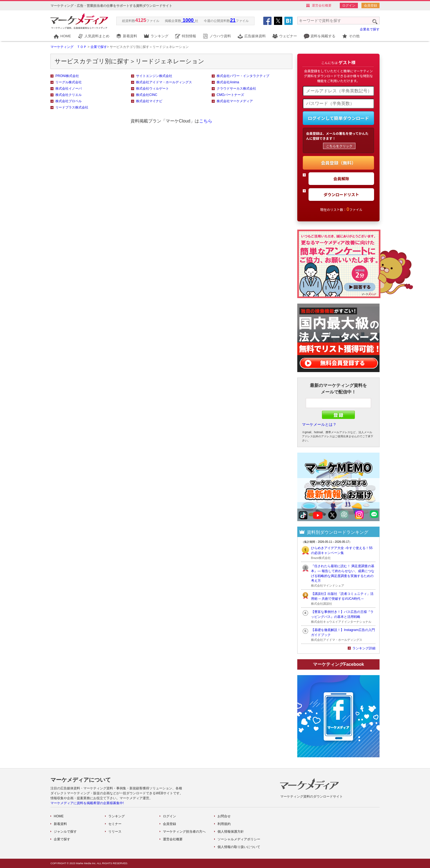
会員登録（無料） (338, 163)
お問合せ (224, 816)
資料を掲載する (323, 36)
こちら (206, 121)
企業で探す (99, 47)
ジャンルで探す (65, 832)
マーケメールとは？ (319, 424)
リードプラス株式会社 (72, 107)
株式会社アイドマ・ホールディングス (164, 82)
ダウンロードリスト (341, 194)
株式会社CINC (147, 95)
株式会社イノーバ (69, 88)
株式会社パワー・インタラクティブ (243, 76)
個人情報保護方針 (231, 832)
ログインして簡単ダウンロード (338, 118)
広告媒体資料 (255, 36)
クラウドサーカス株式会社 (236, 88)
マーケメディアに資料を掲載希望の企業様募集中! (87, 803)
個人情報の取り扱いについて (239, 847)
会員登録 (370, 5)
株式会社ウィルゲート (152, 88)
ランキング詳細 (364, 648)
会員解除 (341, 179)
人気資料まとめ (97, 36)
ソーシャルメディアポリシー (239, 839)
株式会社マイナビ (149, 101)
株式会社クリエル (69, 95)
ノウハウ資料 (220, 36)
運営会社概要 (322, 5)
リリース (115, 832)
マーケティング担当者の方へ (184, 832)
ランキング (159, 36)
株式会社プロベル (69, 101)
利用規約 (224, 824)
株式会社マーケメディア (235, 101)
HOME (66, 36)
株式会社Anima (228, 82)
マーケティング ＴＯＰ (69, 47)
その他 (354, 36)
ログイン (349, 5)
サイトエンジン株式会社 (154, 76)
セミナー (115, 824)
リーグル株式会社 (69, 82)
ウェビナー (288, 36)
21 (233, 20)
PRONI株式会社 (67, 76)
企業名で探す (370, 29)
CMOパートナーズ (230, 95)
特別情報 (189, 36)
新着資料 (130, 36)
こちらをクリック (339, 146)
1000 (188, 20)
